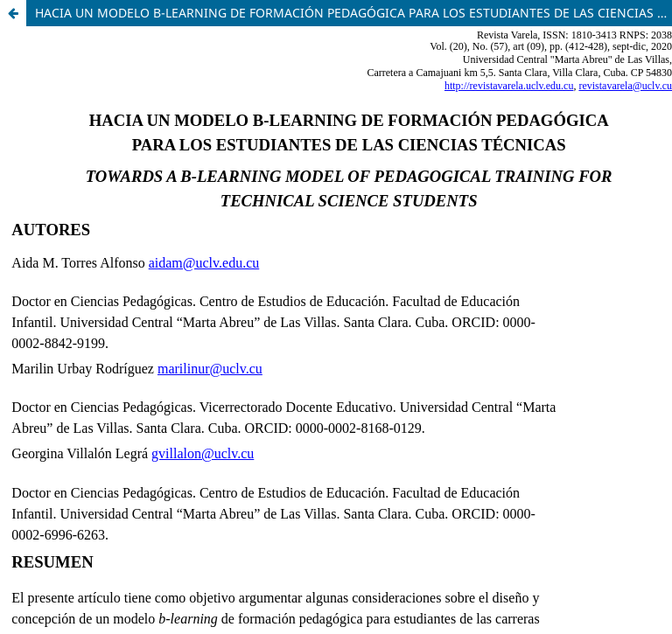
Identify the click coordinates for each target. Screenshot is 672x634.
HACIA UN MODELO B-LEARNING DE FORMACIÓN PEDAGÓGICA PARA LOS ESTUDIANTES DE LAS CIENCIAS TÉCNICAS (353, 13)
